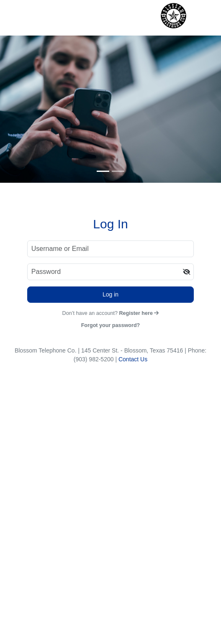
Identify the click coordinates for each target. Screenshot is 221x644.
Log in (110, 294)
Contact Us (133, 359)
